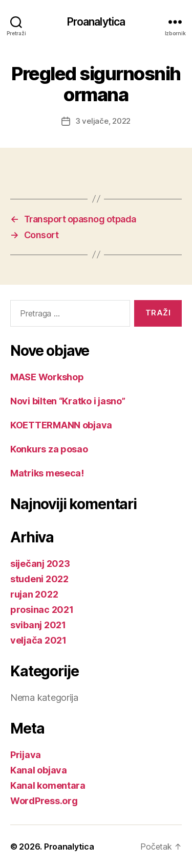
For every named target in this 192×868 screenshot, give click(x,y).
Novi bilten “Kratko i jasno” (68, 401)
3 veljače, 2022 (103, 121)
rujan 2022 (34, 594)
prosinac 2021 (42, 610)
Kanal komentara (48, 785)
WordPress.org (44, 801)
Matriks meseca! (47, 473)
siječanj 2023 (40, 564)
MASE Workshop (47, 377)
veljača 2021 (38, 640)
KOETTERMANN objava (61, 425)
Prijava (26, 755)
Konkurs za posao (49, 449)
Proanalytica (96, 22)
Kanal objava (39, 770)
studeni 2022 (39, 579)
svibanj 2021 (38, 625)
